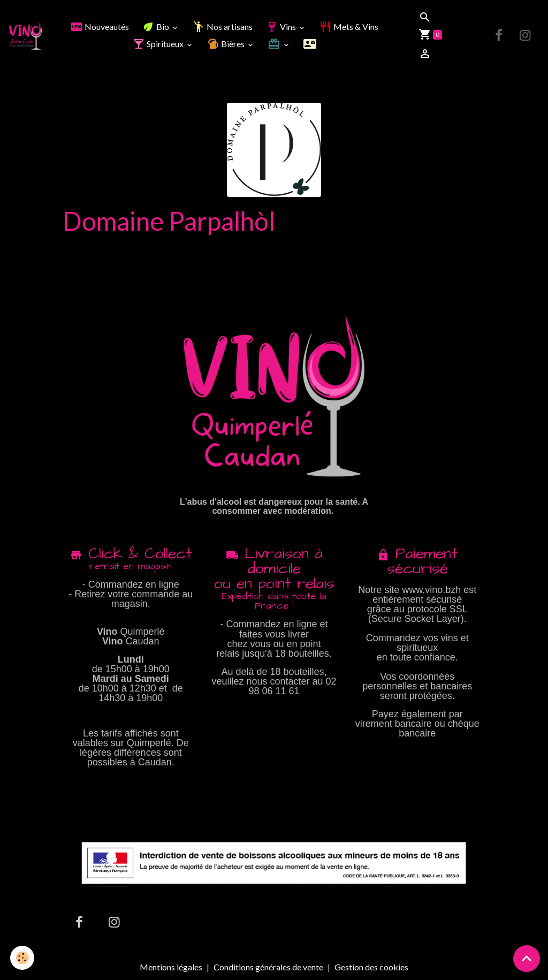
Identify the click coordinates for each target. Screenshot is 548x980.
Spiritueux (159, 44)
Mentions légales (171, 967)
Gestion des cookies (371, 967)
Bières (226, 44)
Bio (156, 26)
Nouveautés (100, 26)
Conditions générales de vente (268, 967)
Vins (281, 26)
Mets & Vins (349, 26)
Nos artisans (222, 26)
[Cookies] (23, 958)
